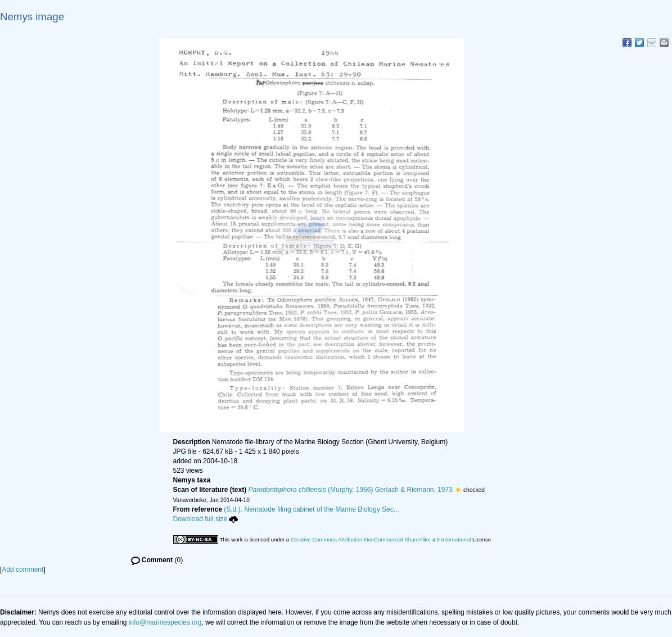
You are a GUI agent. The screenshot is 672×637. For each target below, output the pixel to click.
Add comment (22, 570)
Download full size (206, 519)
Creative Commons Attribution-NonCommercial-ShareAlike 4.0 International (381, 539)
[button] (458, 490)
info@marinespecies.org (165, 622)
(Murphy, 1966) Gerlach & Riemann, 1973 (351, 490)
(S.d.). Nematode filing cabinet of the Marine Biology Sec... (312, 509)
